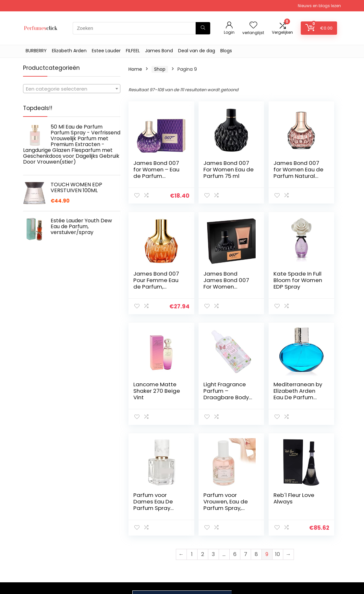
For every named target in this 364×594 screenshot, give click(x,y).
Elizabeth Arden (69, 51)
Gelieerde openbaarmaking (312, 546)
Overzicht (252, 528)
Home (135, 69)
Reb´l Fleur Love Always (312, 388)
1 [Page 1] (192, 444)
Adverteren (254, 565)
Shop (160, 69)
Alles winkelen (257, 538)
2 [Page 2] (203, 444)
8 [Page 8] (256, 444)
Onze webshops (259, 556)
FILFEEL (133, 51)
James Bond (159, 51)
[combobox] (72, 89)
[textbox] (72, 89)
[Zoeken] (203, 28)
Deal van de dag (197, 51)
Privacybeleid (308, 519)
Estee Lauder (106, 51)
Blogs (226, 51)
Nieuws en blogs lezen (319, 6)
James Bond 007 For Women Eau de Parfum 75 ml (205, 176)
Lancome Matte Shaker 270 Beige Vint (257, 283)
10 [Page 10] (278, 444)
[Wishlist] (253, 25)
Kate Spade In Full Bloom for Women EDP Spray (204, 283)
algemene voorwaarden (308, 531)
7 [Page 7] (246, 444)
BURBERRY (36, 51)
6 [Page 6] (235, 444)
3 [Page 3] (213, 444)
